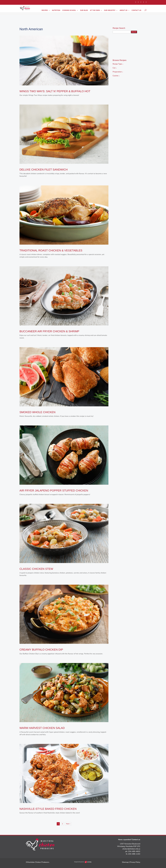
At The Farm (96, 10)
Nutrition (56, 10)
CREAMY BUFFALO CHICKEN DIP (41, 650)
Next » (68, 824)
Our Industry (111, 10)
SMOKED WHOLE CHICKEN (37, 412)
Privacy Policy (135, 862)
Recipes (46, 10)
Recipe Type (118, 64)
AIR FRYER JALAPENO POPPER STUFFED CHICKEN (54, 491)
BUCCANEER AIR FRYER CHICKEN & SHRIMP (49, 331)
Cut (115, 68)
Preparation (118, 72)
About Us (125, 10)
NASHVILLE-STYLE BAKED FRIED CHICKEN (48, 809)
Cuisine (116, 76)
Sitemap (125, 862)
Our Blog (84, 10)
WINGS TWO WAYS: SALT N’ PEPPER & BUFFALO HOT (55, 91)
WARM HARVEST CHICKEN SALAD (42, 728)
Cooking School (70, 10)
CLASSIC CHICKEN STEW (36, 569)
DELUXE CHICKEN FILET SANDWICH (44, 170)
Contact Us (136, 10)
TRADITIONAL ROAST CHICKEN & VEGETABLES (51, 250)
